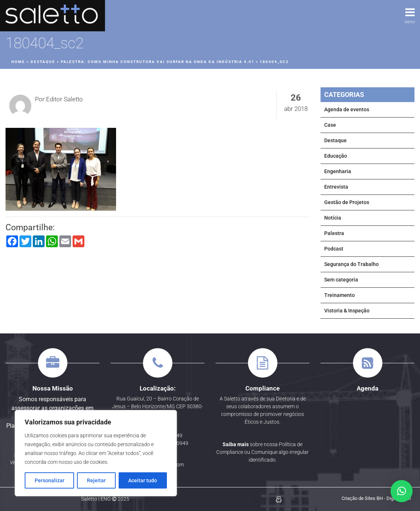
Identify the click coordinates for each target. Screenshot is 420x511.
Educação (336, 156)
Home (18, 62)
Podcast (334, 249)
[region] (96, 453)
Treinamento (339, 295)
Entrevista (336, 187)
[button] (402, 491)
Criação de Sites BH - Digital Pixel (376, 498)
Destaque (43, 62)
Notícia (333, 218)
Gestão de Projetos (347, 202)
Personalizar (50, 480)
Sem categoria (341, 280)
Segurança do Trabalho (351, 264)
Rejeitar (96, 480)
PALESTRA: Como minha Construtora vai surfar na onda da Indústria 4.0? (157, 62)
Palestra (334, 233)
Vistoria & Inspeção (347, 311)
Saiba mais (236, 444)
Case (330, 125)
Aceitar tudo (143, 480)
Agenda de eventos (347, 109)
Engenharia (338, 171)
